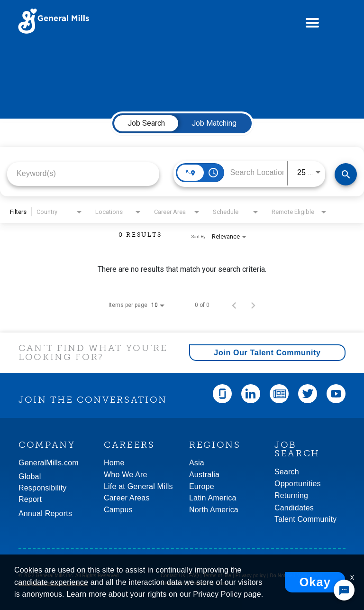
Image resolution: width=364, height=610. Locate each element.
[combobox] (83, 173)
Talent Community (305, 519)
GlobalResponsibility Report (43, 488)
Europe (202, 486)
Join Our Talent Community (267, 353)
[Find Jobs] (346, 174)
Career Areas (127, 498)
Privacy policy (251, 576)
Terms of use (217, 576)
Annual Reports (45, 513)
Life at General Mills (138, 486)
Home (114, 463)
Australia (204, 475)
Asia (197, 463)
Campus (118, 510)
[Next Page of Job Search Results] (253, 305)
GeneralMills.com (49, 463)
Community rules (208, 583)
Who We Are (126, 475)
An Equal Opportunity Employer (53, 583)
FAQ (194, 576)
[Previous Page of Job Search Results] (234, 305)
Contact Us (173, 576)
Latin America (213, 498)
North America (214, 510)
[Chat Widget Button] (344, 590)
